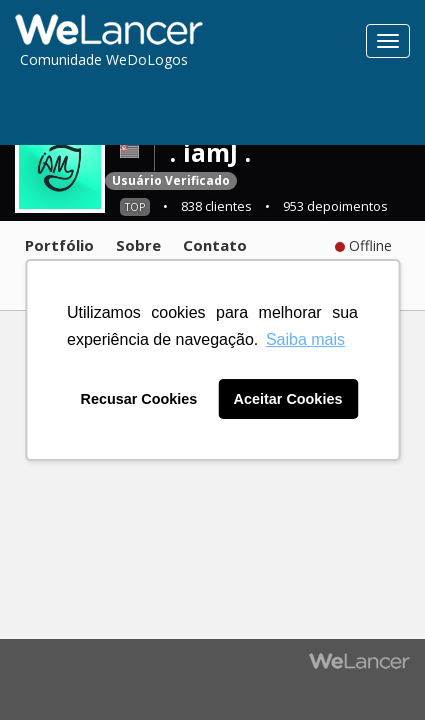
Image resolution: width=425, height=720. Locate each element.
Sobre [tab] (138, 245)
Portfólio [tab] (59, 245)
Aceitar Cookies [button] (288, 399)
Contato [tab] (215, 245)
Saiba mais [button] (305, 339)
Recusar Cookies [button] (139, 399)
